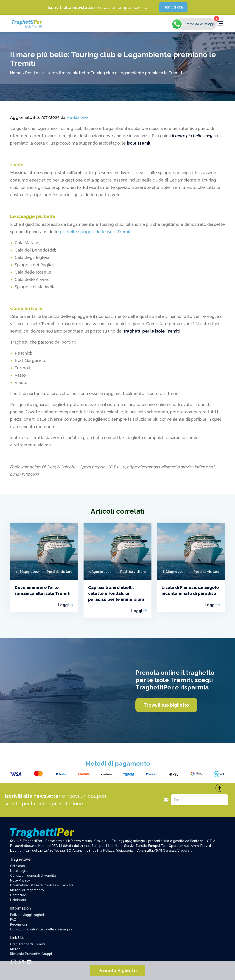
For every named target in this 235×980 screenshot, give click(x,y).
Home (16, 73)
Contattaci (18, 895)
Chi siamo (18, 866)
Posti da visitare (40, 73)
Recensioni (18, 924)
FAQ (13, 920)
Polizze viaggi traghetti (28, 915)
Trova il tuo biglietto (166, 705)
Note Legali (19, 871)
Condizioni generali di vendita (33, 876)
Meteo (15, 949)
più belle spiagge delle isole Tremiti (96, 232)
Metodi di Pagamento (27, 890)
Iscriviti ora (173, 7)
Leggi (63, 605)
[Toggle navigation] (220, 23)
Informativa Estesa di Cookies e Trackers (42, 885)
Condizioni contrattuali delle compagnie (41, 929)
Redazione (77, 117)
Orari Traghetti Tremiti (27, 944)
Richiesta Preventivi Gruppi (31, 954)
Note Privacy (20, 880)
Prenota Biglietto (118, 971)
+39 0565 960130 (132, 841)
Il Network (18, 900)
